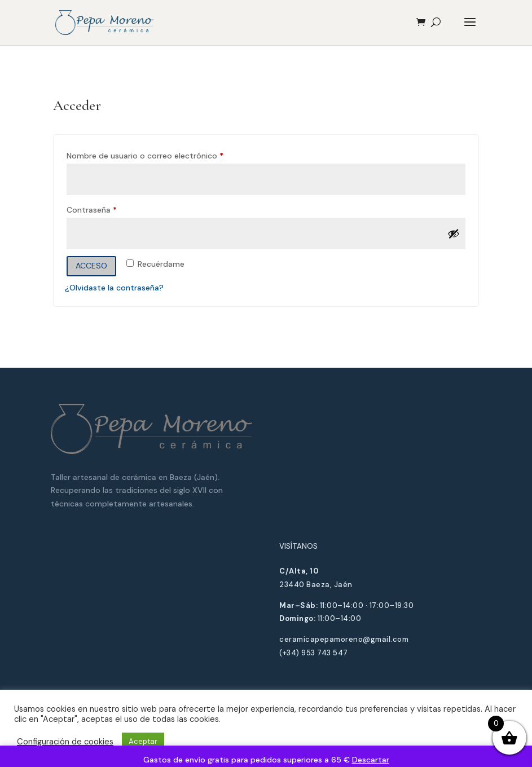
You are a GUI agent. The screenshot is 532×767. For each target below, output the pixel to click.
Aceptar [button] (143, 741)
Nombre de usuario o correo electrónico (166, 154)
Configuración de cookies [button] (65, 742)
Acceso (91, 266)
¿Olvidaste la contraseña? (114, 288)
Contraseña (113, 208)
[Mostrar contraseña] (454, 233)
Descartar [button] (371, 760)
